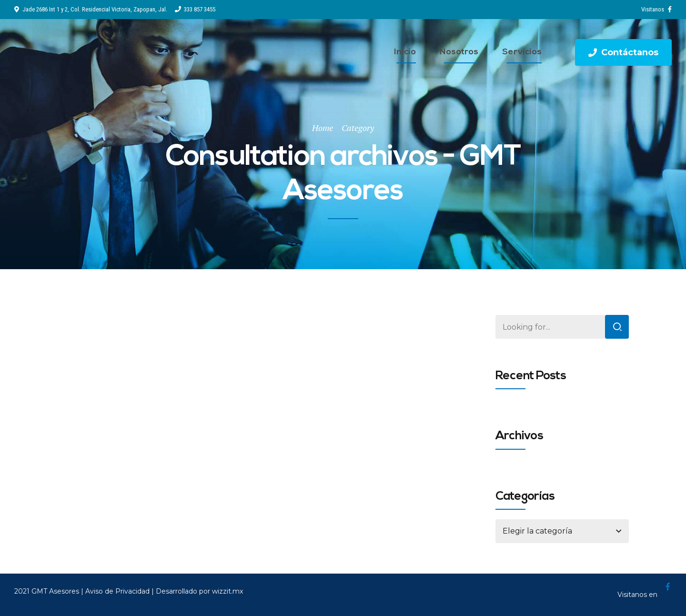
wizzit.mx (227, 591)
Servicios (522, 52)
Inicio (405, 52)
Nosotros (459, 52)
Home (323, 128)
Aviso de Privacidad (117, 591)
